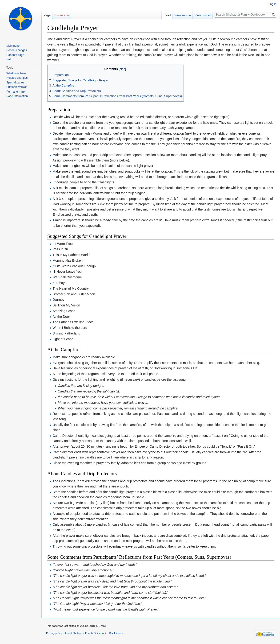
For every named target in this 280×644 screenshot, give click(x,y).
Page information (17, 96)
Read (167, 15)
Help (9, 59)
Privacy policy (54, 633)
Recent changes (17, 50)
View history (203, 15)
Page (47, 15)
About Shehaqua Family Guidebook (86, 633)
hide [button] (122, 69)
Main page (13, 46)
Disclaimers (116, 633)
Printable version (17, 87)
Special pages (15, 83)
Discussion (62, 15)
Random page (15, 55)
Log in (272, 4)
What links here (16, 73)
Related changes (17, 78)
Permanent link (16, 92)
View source (182, 15)
